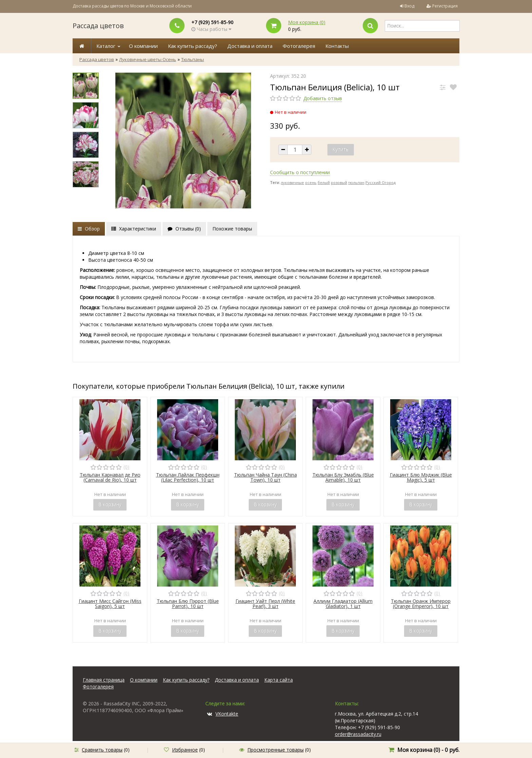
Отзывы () (184, 229)
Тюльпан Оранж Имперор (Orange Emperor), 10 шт (421, 604)
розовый (339, 182)
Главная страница (104, 680)
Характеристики (134, 229)
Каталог (106, 46)
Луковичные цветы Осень (148, 59)
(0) (126, 467)
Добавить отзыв (323, 98)
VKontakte (223, 714)
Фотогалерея (299, 46)
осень (311, 182)
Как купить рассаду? (193, 46)
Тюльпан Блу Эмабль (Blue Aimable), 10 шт (343, 477)
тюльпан (356, 182)
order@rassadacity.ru (358, 734)
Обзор (89, 229)
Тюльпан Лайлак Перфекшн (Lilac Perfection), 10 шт (188, 477)
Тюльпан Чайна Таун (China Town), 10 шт (265, 477)
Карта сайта (279, 680)
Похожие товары (232, 229)
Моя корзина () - (428, 750)
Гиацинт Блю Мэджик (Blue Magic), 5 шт (421, 477)
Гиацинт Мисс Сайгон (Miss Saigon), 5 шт (110, 604)
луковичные (292, 182)
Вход (409, 6)
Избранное (185, 750)
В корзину (110, 504)
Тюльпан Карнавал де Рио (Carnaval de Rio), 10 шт (110, 477)
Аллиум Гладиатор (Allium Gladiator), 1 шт (343, 604)
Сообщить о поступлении (300, 172)
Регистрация (445, 6)
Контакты (337, 46)
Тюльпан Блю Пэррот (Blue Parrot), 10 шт (188, 604)
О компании (143, 46)
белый (324, 182)
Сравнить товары (102, 750)
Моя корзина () (307, 22)
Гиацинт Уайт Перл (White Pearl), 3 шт (265, 604)
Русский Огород (381, 182)
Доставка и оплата (250, 46)
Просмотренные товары (275, 750)
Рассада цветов (98, 26)
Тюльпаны (193, 59)
